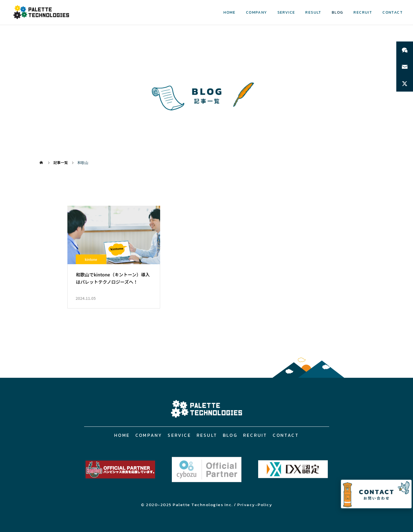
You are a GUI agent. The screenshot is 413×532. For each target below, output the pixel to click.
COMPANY (256, 12)
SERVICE (286, 12)
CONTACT (393, 12)
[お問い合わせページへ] (376, 494)
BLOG (338, 12)
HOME (229, 12)
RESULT (313, 12)
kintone (91, 259)
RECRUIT (363, 12)
